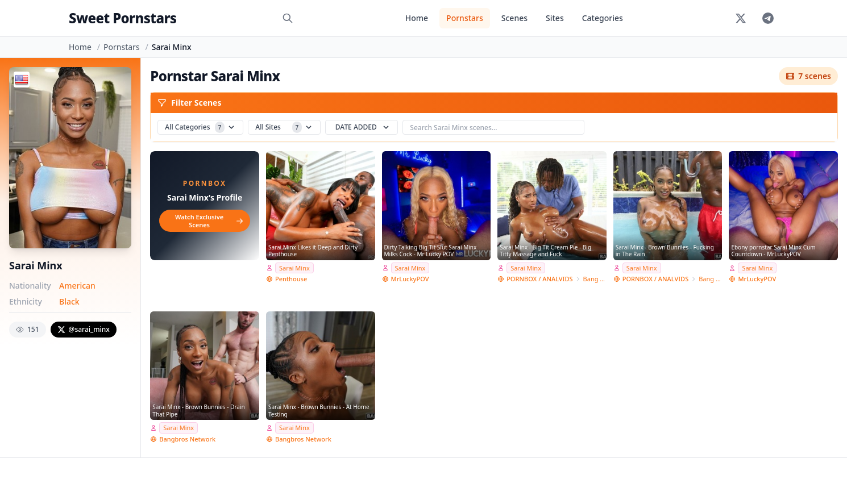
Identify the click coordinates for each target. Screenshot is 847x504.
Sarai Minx (294, 268)
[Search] (288, 18)
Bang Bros (595, 279)
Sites (555, 18)
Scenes (514, 18)
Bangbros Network (187, 439)
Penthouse (291, 279)
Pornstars (465, 18)
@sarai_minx (84, 329)
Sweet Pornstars (123, 18)
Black (69, 301)
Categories (603, 18)
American (77, 286)
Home (417, 18)
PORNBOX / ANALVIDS (539, 279)
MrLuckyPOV (410, 279)
